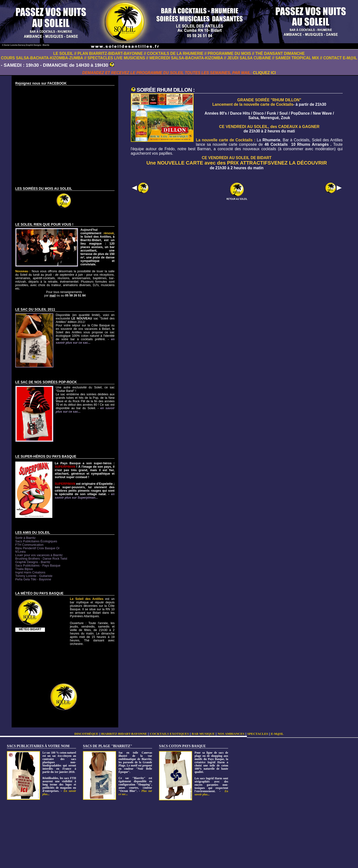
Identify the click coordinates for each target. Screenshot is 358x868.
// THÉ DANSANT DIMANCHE (278, 53)
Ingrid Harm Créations (30, 572)
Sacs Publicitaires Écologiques (36, 541)
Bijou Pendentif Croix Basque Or (38, 548)
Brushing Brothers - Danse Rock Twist (41, 559)
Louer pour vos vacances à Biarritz (39, 555)
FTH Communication (29, 545)
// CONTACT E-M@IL (338, 58)
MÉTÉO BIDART (30, 629)
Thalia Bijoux (24, 569)
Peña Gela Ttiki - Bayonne (33, 579)
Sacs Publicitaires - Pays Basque (38, 566)
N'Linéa (20, 552)
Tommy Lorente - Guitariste (34, 576)
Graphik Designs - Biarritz (33, 562)
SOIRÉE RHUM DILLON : (166, 90)
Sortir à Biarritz (25, 538)
